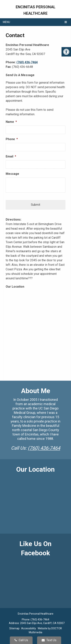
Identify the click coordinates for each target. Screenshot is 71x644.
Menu (6, 22)
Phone (12, 139)
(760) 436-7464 (27, 62)
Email (11, 156)
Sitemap (14, 628)
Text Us (49, 640)
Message (12, 174)
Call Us (21, 640)
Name (11, 122)
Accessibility (29, 628)
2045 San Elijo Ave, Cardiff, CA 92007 (42, 623)
